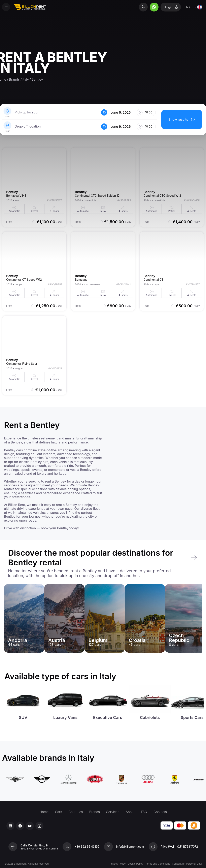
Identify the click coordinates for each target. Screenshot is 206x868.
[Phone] (144, 7)
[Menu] (6, 7)
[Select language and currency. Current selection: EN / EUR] (193, 7)
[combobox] (193, 7)
